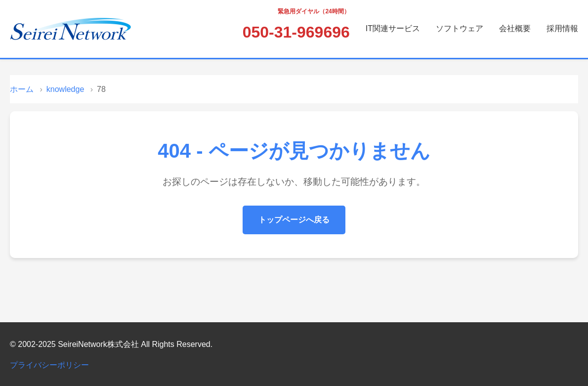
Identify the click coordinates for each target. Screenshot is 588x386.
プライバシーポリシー (49, 365)
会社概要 (515, 28)
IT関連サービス (393, 28)
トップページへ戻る (294, 220)
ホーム (22, 89)
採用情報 (562, 28)
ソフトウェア (460, 28)
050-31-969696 (296, 32)
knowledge (65, 89)
